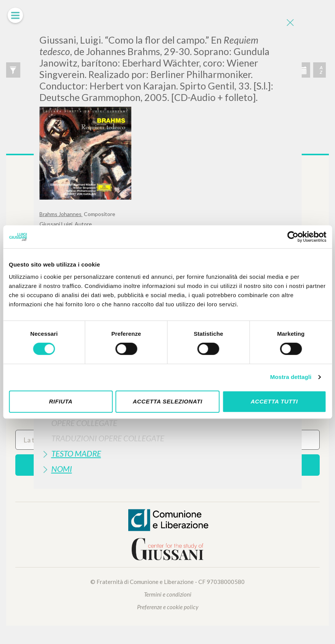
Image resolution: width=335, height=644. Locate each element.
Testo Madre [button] (76, 453)
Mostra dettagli (291, 377)
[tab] (168, 423)
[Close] (290, 23)
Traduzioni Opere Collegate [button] (108, 438)
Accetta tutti (274, 401)
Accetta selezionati (168, 401)
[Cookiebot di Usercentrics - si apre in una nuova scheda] (293, 237)
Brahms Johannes (61, 214)
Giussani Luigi (56, 224)
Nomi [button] (62, 469)
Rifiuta (61, 401)
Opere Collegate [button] (84, 423)
